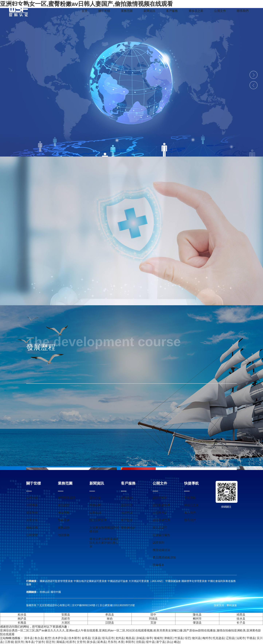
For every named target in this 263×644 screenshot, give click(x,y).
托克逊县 (218, 638)
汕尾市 (241, 638)
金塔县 (86, 638)
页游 (153, 623)
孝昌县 (110, 615)
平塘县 (251, 638)
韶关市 (19, 642)
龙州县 (120, 638)
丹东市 (112, 642)
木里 (121, 642)
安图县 (66, 615)
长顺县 (22, 623)
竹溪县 (179, 638)
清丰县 (28, 638)
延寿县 (102, 642)
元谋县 (96, 638)
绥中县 (150, 642)
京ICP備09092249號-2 (85, 605)
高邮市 (66, 619)
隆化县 (197, 615)
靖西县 (241, 615)
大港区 (66, 623)
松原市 (71, 642)
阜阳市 (130, 642)
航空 (48, 638)
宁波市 (40, 642)
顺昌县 (130, 638)
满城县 (60, 642)
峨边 (177, 642)
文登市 (81, 642)
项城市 (158, 638)
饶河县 (196, 638)
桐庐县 (22, 619)
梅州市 (207, 638)
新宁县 (161, 642)
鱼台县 (39, 638)
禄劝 (110, 619)
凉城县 (140, 638)
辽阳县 (230, 638)
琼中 (153, 615)
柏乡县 (22, 615)
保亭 (149, 638)
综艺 (188, 638)
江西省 (9, 642)
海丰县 (30, 642)
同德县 (153, 619)
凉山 (169, 642)
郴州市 (197, 619)
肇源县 (197, 623)
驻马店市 (108, 638)
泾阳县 (140, 642)
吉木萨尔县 (59, 638)
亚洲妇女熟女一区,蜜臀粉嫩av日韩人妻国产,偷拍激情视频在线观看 (86, 4)
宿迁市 (50, 642)
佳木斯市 (74, 638)
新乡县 (91, 642)
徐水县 (241, 619)
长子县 (241, 623)
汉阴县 (110, 623)
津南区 (168, 638)
